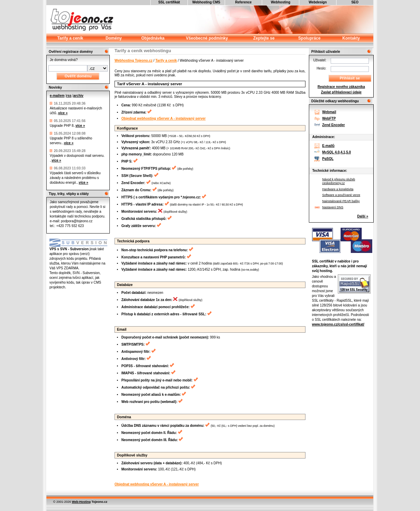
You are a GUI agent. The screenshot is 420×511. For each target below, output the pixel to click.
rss (69, 96)
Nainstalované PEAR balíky (341, 201)
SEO (355, 2)
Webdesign (318, 2)
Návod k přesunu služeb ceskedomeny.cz (339, 181)
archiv (78, 96)
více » (63, 113)
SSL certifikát (169, 2)
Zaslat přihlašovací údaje (341, 92)
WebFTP (329, 118)
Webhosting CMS (206, 2)
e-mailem (57, 96)
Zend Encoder (334, 125)
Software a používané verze (341, 195)
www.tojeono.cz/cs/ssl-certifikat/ (338, 324)
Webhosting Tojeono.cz (133, 61)
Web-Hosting (81, 502)
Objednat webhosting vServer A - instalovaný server (163, 118)
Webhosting (280, 2)
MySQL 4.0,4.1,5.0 (336, 152)
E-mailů (328, 146)
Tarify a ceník (166, 61)
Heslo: (321, 68)
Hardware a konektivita (338, 189)
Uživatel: (320, 60)
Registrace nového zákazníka (341, 87)
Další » (363, 216)
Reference (243, 2)
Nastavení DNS (333, 207)
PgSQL (328, 159)
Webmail (329, 112)
